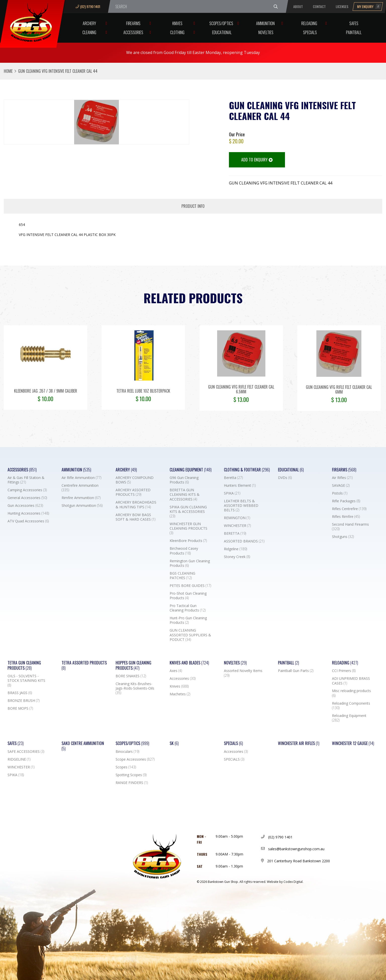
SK (174, 743)
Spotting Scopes (131, 775)
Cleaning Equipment (191, 470)
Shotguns (343, 537)
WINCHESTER (237, 526)
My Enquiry (369, 6)
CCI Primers (344, 671)
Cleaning (89, 32)
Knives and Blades (189, 663)
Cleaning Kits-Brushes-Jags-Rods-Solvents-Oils (135, 688)
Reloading (309, 23)
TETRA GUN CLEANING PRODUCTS (24, 665)
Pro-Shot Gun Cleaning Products (188, 596)
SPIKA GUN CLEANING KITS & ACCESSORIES (188, 512)
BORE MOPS (20, 708)
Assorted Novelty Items (243, 673)
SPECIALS (234, 759)
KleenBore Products (188, 541)
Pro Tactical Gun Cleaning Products (188, 608)
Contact (319, 6)
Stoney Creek (237, 557)
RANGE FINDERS (132, 783)
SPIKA (232, 493)
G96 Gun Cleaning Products (184, 480)
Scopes (126, 767)
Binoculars (127, 752)
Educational (222, 32)
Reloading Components (351, 706)
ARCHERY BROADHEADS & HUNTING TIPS (136, 505)
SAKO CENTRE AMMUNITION (83, 746)
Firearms (133, 23)
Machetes (180, 694)
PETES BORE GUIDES (190, 586)
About (298, 6)
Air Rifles (342, 478)
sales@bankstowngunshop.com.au (293, 849)
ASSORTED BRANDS (244, 541)
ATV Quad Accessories (28, 521)
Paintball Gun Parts (296, 671)
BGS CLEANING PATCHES (182, 576)
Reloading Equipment (349, 718)
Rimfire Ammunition (81, 498)
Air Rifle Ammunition (81, 478)
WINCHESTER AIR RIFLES (299, 743)
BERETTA (235, 533)
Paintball (354, 32)
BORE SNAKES (131, 676)
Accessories (133, 32)
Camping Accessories (27, 490)
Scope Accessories (135, 759)
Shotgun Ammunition (82, 506)
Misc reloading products (351, 693)
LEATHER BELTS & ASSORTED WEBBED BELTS (241, 506)
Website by (285, 882)
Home (8, 71)
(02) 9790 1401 (88, 6)
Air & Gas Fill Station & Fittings (26, 480)
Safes (354, 23)
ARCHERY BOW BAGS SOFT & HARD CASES (135, 517)
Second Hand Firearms (350, 527)
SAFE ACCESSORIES (26, 752)
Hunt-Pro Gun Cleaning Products (188, 620)
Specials (310, 32)
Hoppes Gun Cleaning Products (133, 665)
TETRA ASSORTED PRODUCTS (84, 665)
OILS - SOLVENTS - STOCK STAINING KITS (26, 681)
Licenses (342, 6)
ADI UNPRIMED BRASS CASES (351, 681)
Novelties (266, 32)
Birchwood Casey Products (184, 551)
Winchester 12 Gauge (353, 743)
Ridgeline (235, 549)
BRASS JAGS (20, 693)
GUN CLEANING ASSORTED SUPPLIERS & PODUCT (190, 635)
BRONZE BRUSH (23, 701)
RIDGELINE (19, 759)
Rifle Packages (346, 501)
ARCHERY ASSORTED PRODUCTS (133, 492)
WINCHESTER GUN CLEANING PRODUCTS (188, 528)
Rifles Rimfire (346, 517)
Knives (177, 23)
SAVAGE (341, 485)
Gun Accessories (25, 506)
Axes (176, 671)
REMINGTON (237, 518)
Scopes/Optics (221, 23)
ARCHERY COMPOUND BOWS (135, 480)
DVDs (285, 478)
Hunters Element (240, 485)
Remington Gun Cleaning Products (190, 563)
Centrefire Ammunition (80, 488)
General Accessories (27, 498)
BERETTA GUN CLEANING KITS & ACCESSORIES (185, 495)
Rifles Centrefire (349, 509)
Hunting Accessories (28, 513)
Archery (89, 23)
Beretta (233, 478)
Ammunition (265, 23)
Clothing (177, 32)
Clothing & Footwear (247, 470)
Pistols (340, 493)
